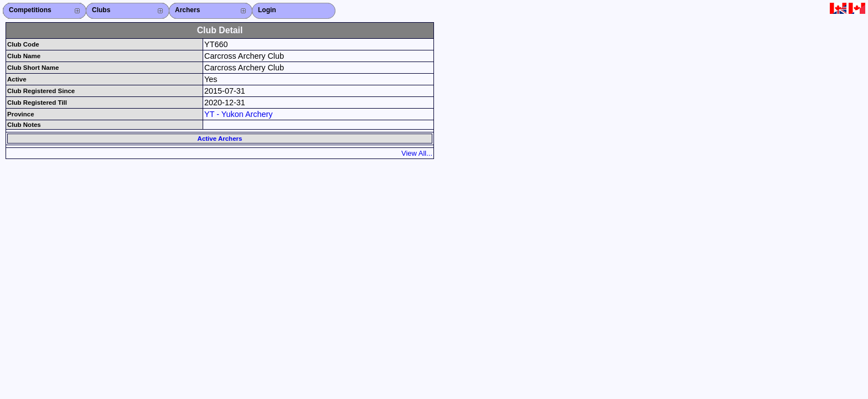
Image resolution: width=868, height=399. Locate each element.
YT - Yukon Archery (238, 114)
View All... (417, 153)
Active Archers (220, 139)
